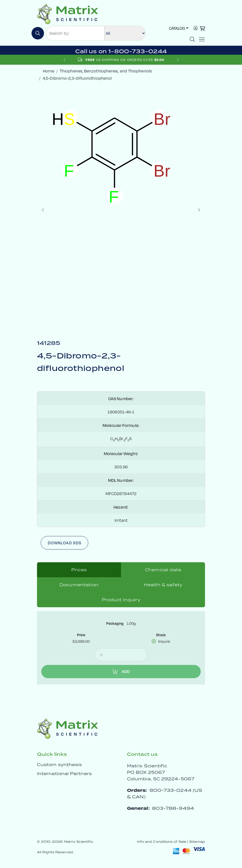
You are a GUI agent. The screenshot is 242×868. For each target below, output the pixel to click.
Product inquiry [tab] (121, 600)
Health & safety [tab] (163, 585)
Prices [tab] (79, 570)
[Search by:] (75, 33)
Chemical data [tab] (163, 570)
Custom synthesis (59, 765)
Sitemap (197, 842)
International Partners (64, 774)
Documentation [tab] (79, 585)
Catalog (177, 28)
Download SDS (64, 543)
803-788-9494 (173, 808)
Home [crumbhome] (48, 71)
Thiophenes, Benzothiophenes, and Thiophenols (106, 71)
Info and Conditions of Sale (162, 842)
